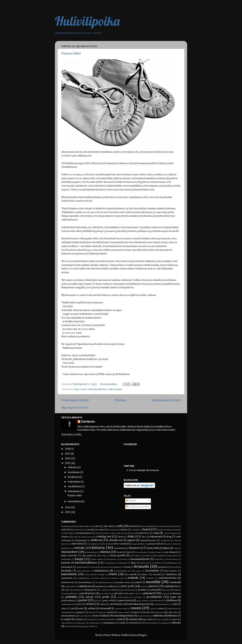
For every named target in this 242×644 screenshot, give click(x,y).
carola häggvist (171, 533)
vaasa (175, 620)
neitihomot (112, 587)
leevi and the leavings (95, 575)
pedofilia (142, 590)
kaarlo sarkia (97, 559)
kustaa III (174, 567)
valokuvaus (80, 623)
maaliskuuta (75, 486)
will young (80, 626)
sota (81, 608)
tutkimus (173, 616)
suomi (136, 608)
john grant (87, 556)
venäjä (122, 623)
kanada (124, 559)
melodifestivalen (168, 578)
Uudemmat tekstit (75, 400)
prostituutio (154, 597)
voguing (164, 623)
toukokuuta (74, 482)
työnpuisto (92, 620)
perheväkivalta (71, 594)
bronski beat (143, 533)
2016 (68, 459)
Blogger (142, 635)
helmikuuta (74, 491)
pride (106, 597)
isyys (77, 389)
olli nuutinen (75, 590)
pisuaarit (149, 593)
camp (156, 533)
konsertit (95, 567)
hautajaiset (66, 548)
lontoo (145, 575)
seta (175, 604)
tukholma (159, 616)
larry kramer (171, 571)
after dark (109, 526)
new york (128, 586)
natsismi (100, 587)
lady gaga (136, 571)
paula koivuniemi (127, 590)
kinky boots (146, 563)
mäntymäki (70, 587)
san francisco (117, 604)
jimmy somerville (69, 556)
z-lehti (91, 626)
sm (73, 608)
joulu (147, 556)
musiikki (153, 582)
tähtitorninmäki (107, 620)
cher (76, 537)
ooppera (105, 590)
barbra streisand (174, 530)
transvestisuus (144, 616)
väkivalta (176, 623)
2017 (68, 454)
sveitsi (161, 609)
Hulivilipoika (87, 21)
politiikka (71, 597)
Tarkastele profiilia (71, 435)
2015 (68, 463)
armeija (91, 530)
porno (90, 597)
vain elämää (66, 623)
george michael (156, 544)
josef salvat (135, 556)
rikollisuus (172, 600)
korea (105, 567)
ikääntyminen (91, 552)
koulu (128, 567)
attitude (124, 530)
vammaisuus (94, 623)
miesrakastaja (85, 583)
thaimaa (158, 612)
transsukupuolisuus (123, 616)
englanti (131, 540)
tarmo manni (123, 612)
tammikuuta (75, 501)
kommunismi (82, 567)
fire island (107, 544)
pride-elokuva (124, 597)
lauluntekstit (69, 574)
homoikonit (119, 548)
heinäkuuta (74, 472)
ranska (145, 601)
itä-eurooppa (141, 552)
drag (169, 537)
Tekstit (131, 501)
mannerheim (67, 578)
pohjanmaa (176, 594)
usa (120, 619)
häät (176, 548)
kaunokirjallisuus (86, 563)
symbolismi (173, 609)
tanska (92, 612)
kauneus (66, 563)
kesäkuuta (74, 477)
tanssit (110, 612)
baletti (160, 530)
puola (97, 601)
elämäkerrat (115, 540)
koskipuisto (116, 567)
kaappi (79, 559)
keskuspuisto (110, 563)
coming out (104, 537)
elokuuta (73, 467)
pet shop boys (88, 593)
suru (152, 609)
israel (120, 552)
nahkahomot (85, 586)
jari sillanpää (171, 552)
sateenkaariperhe (97, 389)
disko (131, 537)
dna (144, 537)
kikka (133, 563)
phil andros (119, 594)
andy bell (65, 530)
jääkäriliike (66, 559)
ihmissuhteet (69, 552)
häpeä (166, 548)
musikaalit (175, 582)
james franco (156, 552)
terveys (147, 612)
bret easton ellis (113, 533)
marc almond (101, 578)
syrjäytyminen (67, 612)
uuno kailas (148, 620)
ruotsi (89, 604)
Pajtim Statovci (85, 526)
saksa (103, 604)
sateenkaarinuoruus (139, 604)
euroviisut (77, 544)
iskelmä (105, 552)
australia (135, 530)
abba (97, 526)
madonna (171, 574)
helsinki (80, 548)
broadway (129, 533)
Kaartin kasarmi (68, 526)
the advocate (171, 612)
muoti (138, 582)
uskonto (134, 619)
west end (69, 626)
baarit (147, 530)
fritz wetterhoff (121, 544)
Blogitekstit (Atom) (78, 408)
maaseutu (157, 575)
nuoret (153, 586)
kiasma (123, 563)
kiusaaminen (67, 567)
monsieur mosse (123, 583)
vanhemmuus (115, 389)
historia (98, 548)
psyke (173, 597)
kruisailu (142, 567)
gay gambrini (139, 544)
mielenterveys (68, 583)
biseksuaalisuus (84, 533)
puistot (83, 600)
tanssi (101, 612)
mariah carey (117, 578)
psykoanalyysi (68, 601)
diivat (121, 537)
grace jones (172, 544)
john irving (102, 556)
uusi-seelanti (163, 620)
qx (138, 601)
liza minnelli (131, 575)
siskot (64, 609)
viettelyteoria (135, 623)
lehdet (113, 574)
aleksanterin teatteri (169, 526)
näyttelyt (169, 586)
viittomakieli (151, 623)
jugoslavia (173, 556)
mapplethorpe (84, 578)
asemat (102, 530)
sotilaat (92, 608)
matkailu (133, 578)
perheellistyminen (173, 590)
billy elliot (69, 533)
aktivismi (133, 526)
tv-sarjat (66, 619)
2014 (68, 507)
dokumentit (156, 537)
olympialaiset (90, 590)
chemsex (65, 537)
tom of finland (101, 616)
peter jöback (105, 594)
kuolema (162, 567)
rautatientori (157, 601)
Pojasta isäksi (71, 53)
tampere (81, 612)
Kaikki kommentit (137, 507)
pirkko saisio (134, 594)
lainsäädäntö (152, 571)
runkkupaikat (67, 604)
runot (83, 389)
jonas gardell (118, 556)
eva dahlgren (93, 544)
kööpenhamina (121, 571)
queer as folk (109, 601)
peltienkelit (156, 590)
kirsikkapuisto (171, 563)
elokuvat (96, 540)
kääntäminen (102, 571)
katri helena (172, 559)
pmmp (165, 594)
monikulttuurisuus (104, 583)
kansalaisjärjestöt (140, 559)
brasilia (99, 533)
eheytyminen (81, 540)
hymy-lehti (153, 548)
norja (143, 587)
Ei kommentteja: (109, 384)
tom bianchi (85, 616)
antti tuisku (79, 530)
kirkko (158, 563)
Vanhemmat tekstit (166, 400)
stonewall (105, 608)
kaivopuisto (112, 559)
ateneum (113, 530)
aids (120, 526)
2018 (68, 449)
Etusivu (120, 400)
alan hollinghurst (149, 526)
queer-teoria (126, 600)
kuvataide (66, 571)
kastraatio (159, 559)
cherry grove (87, 537)
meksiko (150, 578)
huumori (134, 548)
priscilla (138, 597)
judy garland (158, 556)
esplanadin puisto (148, 540)
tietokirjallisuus (68, 616)
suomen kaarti (121, 609)
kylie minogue (83, 571)
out (113, 590)
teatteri (135, 612)
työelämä (79, 620)
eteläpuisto (166, 540)
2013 (68, 512)
